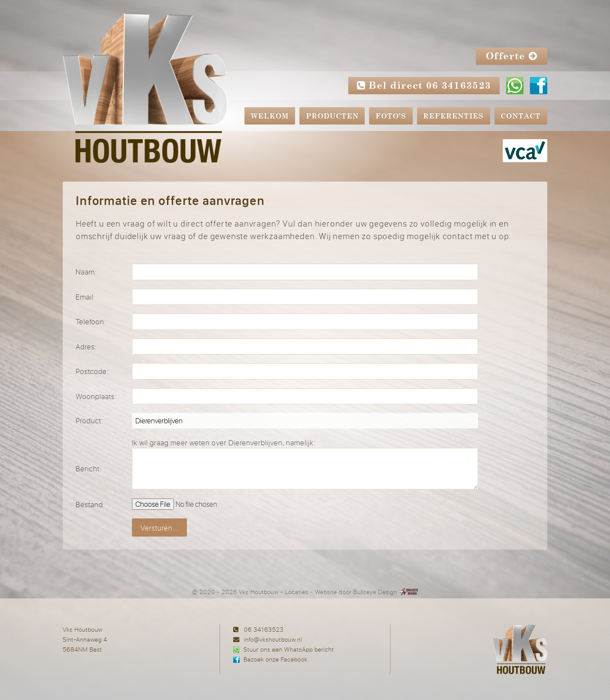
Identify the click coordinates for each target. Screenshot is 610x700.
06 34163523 (264, 629)
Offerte (512, 56)
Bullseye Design (375, 592)
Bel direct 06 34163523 (424, 85)
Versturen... (160, 528)
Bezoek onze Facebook (276, 659)
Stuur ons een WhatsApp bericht (289, 649)
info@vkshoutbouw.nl (273, 639)
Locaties (297, 592)
